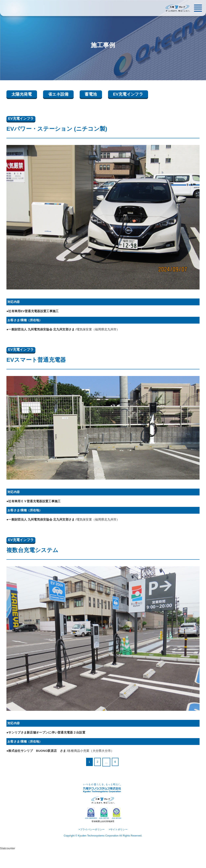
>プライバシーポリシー (91, 846)
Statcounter (8, 865)
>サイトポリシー (119, 846)
